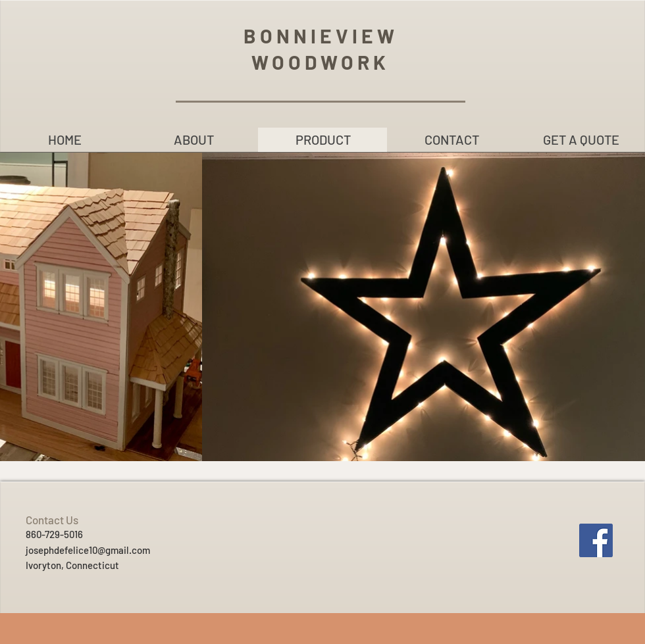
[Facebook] (596, 540)
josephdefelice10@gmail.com (88, 550)
